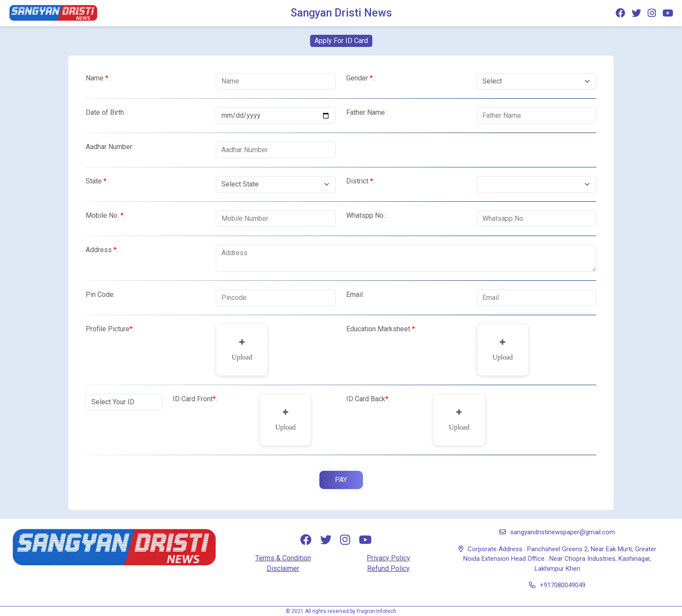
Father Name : (367, 112)
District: (360, 181)
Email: (355, 295)
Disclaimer (283, 568)
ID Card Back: (368, 399)
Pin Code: (100, 295)
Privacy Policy (388, 558)
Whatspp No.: (366, 215)
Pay (341, 480)
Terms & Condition (283, 558)
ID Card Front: (195, 399)
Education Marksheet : (381, 329)
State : (98, 181)
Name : (99, 78)
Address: (102, 250)
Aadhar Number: (110, 147)
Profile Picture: (110, 329)
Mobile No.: (105, 215)
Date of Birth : (106, 112)
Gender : (361, 78)
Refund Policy (388, 568)
